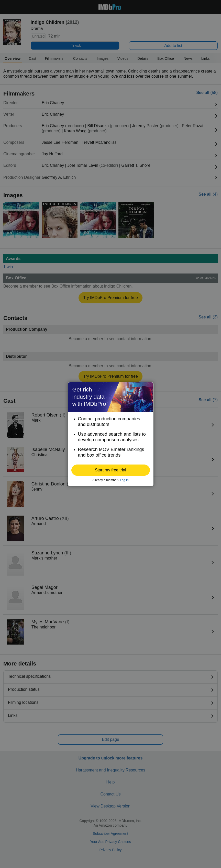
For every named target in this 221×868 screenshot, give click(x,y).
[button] (111, 470)
